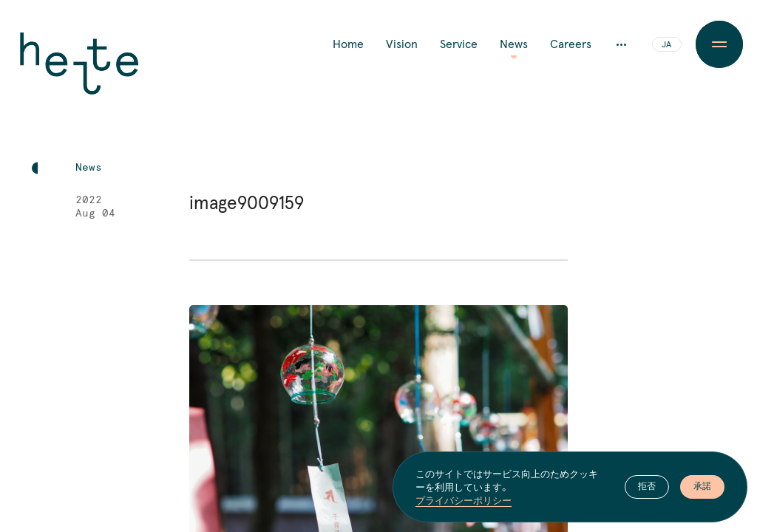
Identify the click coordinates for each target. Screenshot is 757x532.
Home (348, 44)
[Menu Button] (719, 44)
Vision (402, 44)
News (514, 44)
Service (459, 44)
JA (666, 45)
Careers (571, 44)
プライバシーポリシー (464, 500)
